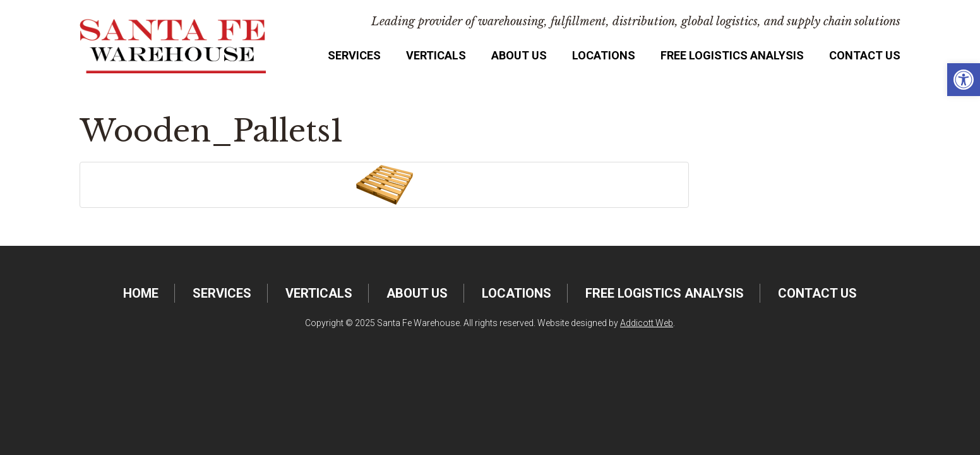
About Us (519, 55)
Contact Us (865, 55)
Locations (604, 55)
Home (141, 293)
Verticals (436, 55)
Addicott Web (647, 323)
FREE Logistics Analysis (732, 55)
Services (354, 55)
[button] (964, 80)
